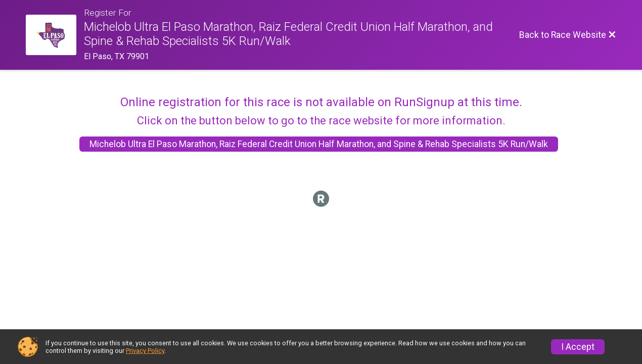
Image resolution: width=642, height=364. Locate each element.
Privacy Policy (145, 351)
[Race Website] (55, 35)
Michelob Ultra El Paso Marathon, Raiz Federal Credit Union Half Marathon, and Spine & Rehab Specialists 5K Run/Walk (319, 144)
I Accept (578, 347)
